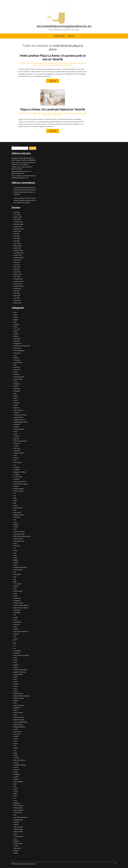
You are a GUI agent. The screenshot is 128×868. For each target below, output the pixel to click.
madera (16, 586)
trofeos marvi (18, 812)
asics (15, 355)
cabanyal (16, 408)
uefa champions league (21, 817)
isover (16, 551)
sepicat (16, 767)
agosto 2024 (17, 260)
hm (15, 520)
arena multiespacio (19, 351)
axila (15, 365)
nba (15, 636)
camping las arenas (19, 420)
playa (15, 703)
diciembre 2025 (18, 222)
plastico (16, 701)
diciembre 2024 (18, 250)
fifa (15, 493)
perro (15, 679)
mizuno (16, 620)
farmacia (16, 486)
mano (15, 589)
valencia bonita (18, 827)
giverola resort (18, 508)
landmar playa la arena (75, 113)
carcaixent (17, 424)
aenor (15, 315)
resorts (16, 743)
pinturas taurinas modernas (22, 696)
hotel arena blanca (19, 532)
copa (15, 460)
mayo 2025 (17, 238)
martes (16, 596)
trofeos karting (18, 808)
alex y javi (17, 329)
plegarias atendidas (19, 727)
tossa (15, 801)
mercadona (17, 610)
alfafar (16, 331)
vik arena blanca (19, 836)
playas (16, 710)
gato (15, 503)
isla (15, 548)
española (16, 479)
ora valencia (17, 651)
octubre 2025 (18, 227)
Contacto (71, 36)
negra (15, 639)
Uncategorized (18, 820)
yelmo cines (17, 848)
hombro (16, 527)
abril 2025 (17, 241)
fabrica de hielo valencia (21, 484)
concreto (16, 458)
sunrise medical (18, 782)
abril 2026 (17, 212)
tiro (15, 798)
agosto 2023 (17, 288)
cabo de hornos (18, 410)
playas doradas (18, 713)
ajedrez (16, 317)
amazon (16, 336)
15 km (15, 312)
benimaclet (17, 389)
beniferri (16, 386)
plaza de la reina (19, 717)
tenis (15, 786)
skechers (16, 770)
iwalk (15, 555)
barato (16, 372)
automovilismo (18, 362)
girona (16, 505)
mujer (15, 627)
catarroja (16, 439)
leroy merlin (17, 574)
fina (15, 496)
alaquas (16, 320)
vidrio (15, 834)
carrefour (16, 427)
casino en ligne (18, 198)
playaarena (58, 65)
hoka (15, 522)
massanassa (17, 598)
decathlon (17, 470)
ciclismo (16, 446)
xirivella (16, 846)
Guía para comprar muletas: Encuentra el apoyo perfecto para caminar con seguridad (25, 192)
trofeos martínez (18, 810)
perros (16, 682)
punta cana (17, 734)
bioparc (16, 396)
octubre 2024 (18, 255)
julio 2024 (17, 262)
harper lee (17, 517)
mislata (16, 617)
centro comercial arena (20, 441)
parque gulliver (18, 674)
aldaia (15, 327)
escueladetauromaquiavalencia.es (64, 26)
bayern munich (18, 379)
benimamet (17, 391)
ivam (15, 553)
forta (15, 498)
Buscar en (15, 146)
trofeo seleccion (19, 805)
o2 (14, 646)
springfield (17, 774)
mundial (16, 629)
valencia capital (18, 829)
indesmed (17, 546)
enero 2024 (17, 277)
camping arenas (18, 417)
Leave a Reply (68, 65)
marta (15, 593)
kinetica (16, 560)
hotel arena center (19, 534)
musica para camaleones (21, 632)
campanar (17, 412)
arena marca (17, 348)
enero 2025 (17, 248)
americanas (17, 339)
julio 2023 (16, 291)
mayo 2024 (17, 267)
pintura (16, 691)
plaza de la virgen (19, 720)
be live (33, 63)
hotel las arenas (63, 63)
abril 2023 (17, 298)
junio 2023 (17, 293)
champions (17, 443)
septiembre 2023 (19, 286)
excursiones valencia (20, 481)
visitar (15, 839)
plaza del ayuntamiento (20, 722)
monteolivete (18, 622)
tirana (15, 796)
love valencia (18, 584)
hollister (16, 524)
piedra (16, 686)
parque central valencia (21, 670)
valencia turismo (18, 832)
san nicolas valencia (20, 760)
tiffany (15, 793)
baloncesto (17, 370)
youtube (16, 851)
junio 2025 (17, 236)
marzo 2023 (17, 300)
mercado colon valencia (21, 608)
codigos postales (19, 453)
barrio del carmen (19, 377)
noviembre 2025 (18, 224)
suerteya (16, 779)
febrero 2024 (18, 274)
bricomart (16, 403)
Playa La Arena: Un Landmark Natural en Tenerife (53, 109)
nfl (14, 641)
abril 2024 (17, 269)
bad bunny (17, 367)
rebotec (16, 736)
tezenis (16, 791)
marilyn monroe (18, 591)
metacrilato (17, 612)
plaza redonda (18, 724)
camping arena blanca (20, 415)
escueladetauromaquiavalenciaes (24, 188)
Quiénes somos (59, 36)
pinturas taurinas (18, 693)
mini (15, 615)
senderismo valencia (20, 765)
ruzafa (16, 755)
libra (15, 577)
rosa (15, 751)
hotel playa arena (75, 63)
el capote (16, 474)
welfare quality (18, 843)
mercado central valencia (21, 605)
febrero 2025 (18, 246)
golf (15, 510)
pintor (15, 689)
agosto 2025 (17, 231)
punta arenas (18, 732)
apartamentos (18, 343)
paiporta (16, 665)
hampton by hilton (19, 515)
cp (14, 465)
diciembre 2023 (18, 279)
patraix (16, 677)
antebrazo (17, 341)
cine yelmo (17, 448)
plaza (15, 715)
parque (16, 667)
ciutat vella (17, 451)
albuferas (16, 324)
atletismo (16, 358)
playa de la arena (49, 65)
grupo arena (17, 512)
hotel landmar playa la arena (48, 63)
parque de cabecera (20, 672)
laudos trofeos (18, 570)
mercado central (18, 603)
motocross (17, 624)
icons (15, 543)
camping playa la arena (20, 422)
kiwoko (16, 563)
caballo (16, 405)
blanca (16, 398)
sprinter (16, 777)
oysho (16, 658)
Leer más (53, 81)
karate (16, 558)
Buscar (33, 148)
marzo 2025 (17, 243)
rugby (15, 753)
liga (15, 579)
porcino (16, 729)
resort (15, 741)
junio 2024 (17, 265)
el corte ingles (18, 477)
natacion (16, 634)
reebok (16, 739)
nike (15, 643)
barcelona (17, 374)
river (15, 746)
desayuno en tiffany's (20, 472)
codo (15, 455)
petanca (16, 684)
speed (16, 772)
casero (16, 434)
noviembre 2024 (19, 253)
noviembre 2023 (18, 281)
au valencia (17, 360)
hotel (37, 63)
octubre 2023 (18, 284)
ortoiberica (17, 653)
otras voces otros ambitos (21, 655)
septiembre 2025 (19, 229)
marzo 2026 (17, 215)
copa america (18, 462)
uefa (15, 815)
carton (16, 431)
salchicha (16, 758)
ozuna (16, 660)
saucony (16, 763)
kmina (15, 565)
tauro (15, 784)
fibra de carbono (19, 491)
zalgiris (16, 853)
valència (16, 824)
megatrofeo (17, 601)
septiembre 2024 (19, 258)
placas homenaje (19, 698)
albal (15, 322)
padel (15, 662)
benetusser (17, 384)
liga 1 (15, 582)
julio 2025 (16, 234)
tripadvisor (17, 803)
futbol (15, 501)
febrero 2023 (18, 303)
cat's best (17, 436)
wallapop (16, 841)
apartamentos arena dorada (22, 346)
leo (15, 572)
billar (15, 393)
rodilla (15, 748)
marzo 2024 (17, 272)
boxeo (16, 401)
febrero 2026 (18, 217)
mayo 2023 (17, 296)
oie (15, 648)
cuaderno (17, 467)
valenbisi (16, 822)
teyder (16, 789)
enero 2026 (17, 219)
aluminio (16, 334)
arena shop (17, 353)
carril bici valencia (19, 429)
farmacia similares (19, 489)
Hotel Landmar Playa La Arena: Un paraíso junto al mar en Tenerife (53, 57)
